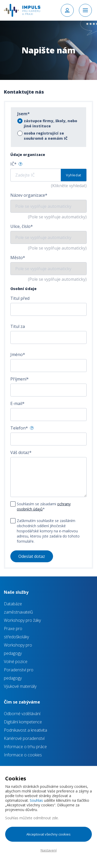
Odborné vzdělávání (22, 714)
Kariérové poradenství (24, 738)
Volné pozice (16, 662)
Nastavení (49, 850)
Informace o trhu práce (25, 747)
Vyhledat (74, 175)
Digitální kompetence (23, 722)
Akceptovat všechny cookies (48, 834)
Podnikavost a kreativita (25, 730)
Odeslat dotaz (32, 556)
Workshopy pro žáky (22, 620)
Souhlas (36, 800)
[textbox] (44, 310)
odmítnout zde (46, 818)
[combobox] (48, 309)
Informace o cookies (23, 755)
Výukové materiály (20, 686)
